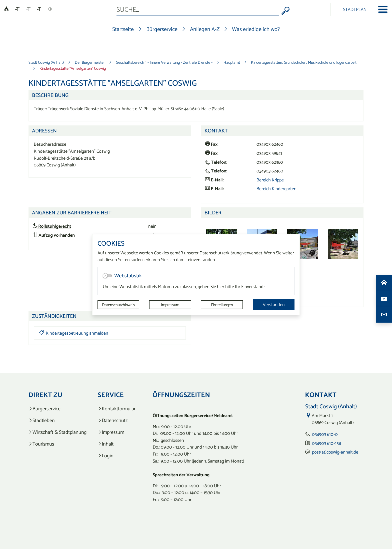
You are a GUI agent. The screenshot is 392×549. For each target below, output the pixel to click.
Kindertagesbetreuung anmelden (74, 333)
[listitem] (58, 409)
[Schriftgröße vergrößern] (39, 9)
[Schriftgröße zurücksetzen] (28, 9)
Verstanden (274, 304)
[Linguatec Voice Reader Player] (6, 9)
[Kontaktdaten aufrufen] (384, 315)
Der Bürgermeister (90, 62)
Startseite (123, 29)
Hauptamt (232, 62)
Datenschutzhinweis (118, 305)
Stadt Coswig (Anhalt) (46, 62)
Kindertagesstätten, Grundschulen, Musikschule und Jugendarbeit (304, 62)
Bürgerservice (162, 29)
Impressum (170, 305)
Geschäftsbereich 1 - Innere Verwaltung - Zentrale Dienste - (164, 62)
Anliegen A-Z (205, 29)
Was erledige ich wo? (256, 29)
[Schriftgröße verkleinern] (17, 9)
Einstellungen (222, 305)
